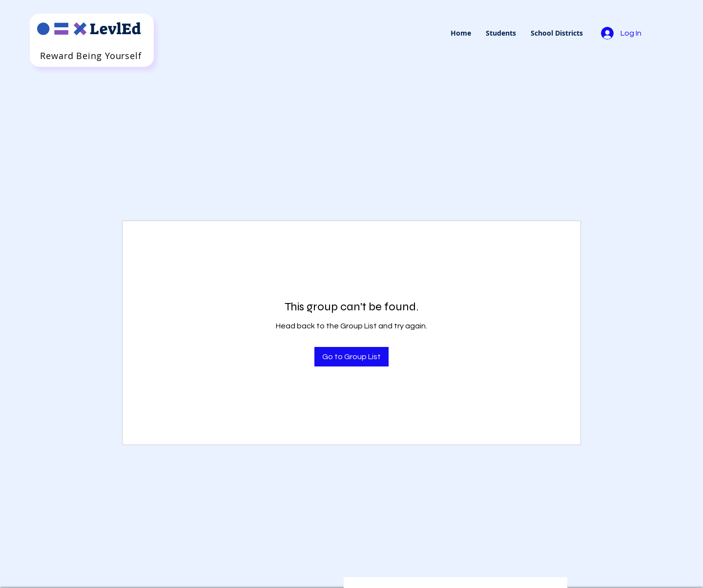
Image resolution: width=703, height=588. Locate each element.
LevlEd (115, 29)
